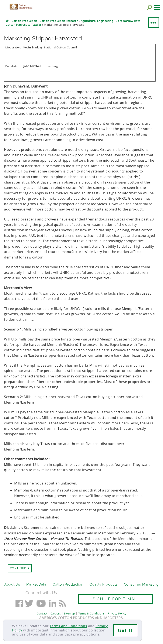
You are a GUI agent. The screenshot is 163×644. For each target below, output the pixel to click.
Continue (20, 568)
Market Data (36, 584)
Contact (42, 613)
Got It (125, 630)
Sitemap (70, 613)
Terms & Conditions (91, 613)
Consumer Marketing (141, 584)
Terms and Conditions (68, 626)
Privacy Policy (117, 613)
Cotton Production (68, 584)
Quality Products (104, 584)
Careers (56, 613)
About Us (12, 584)
